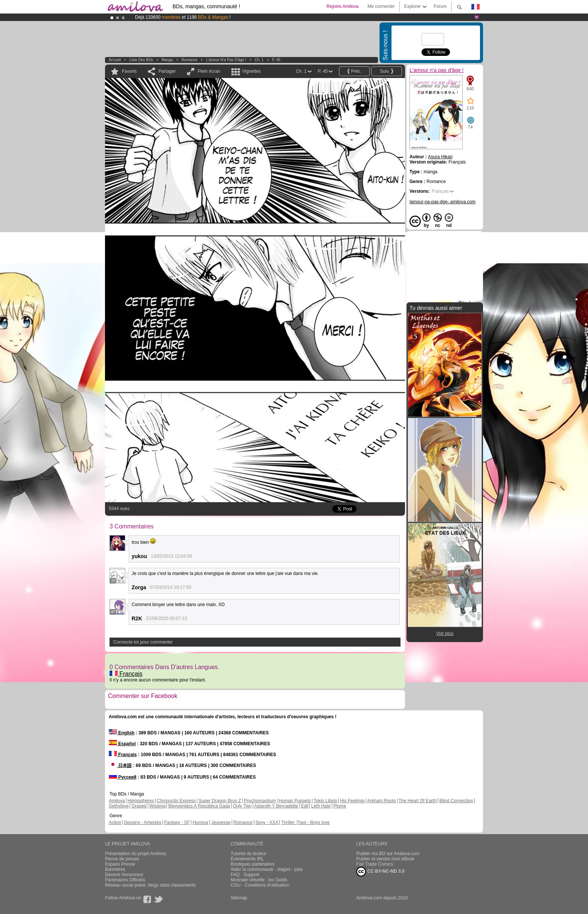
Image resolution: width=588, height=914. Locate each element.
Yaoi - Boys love (313, 822)
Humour (200, 822)
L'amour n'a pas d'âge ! (226, 60)
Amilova (117, 801)
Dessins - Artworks (143, 822)
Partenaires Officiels (125, 880)
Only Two (242, 806)
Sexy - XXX (267, 822)
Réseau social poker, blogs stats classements (150, 885)
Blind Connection (456, 801)
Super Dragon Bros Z (220, 801)
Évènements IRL (247, 859)
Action (115, 822)
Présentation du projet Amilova (136, 854)
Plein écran (209, 71)
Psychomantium (260, 801)
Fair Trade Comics (375, 864)
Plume (340, 806)
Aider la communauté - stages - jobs (267, 869)
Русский (123, 777)
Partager (167, 71)
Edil (304, 806)
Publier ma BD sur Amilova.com (388, 854)
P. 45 (276, 60)
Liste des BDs (141, 60)
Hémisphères (141, 801)
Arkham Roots (382, 801)
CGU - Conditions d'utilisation (260, 885)
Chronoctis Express (176, 801)
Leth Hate (321, 806)
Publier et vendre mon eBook (385, 859)
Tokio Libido (325, 801)
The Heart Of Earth (418, 801)
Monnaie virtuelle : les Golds (259, 880)
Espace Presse (120, 864)
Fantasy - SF (177, 822)
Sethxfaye (119, 806)
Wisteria (157, 806)
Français (126, 674)
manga (167, 60)
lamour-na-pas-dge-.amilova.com (442, 202)
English (122, 733)
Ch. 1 (259, 60)
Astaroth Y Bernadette (276, 806)
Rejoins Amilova (343, 6)
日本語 (120, 765)
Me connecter (381, 6)
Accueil (115, 60)
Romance (190, 60)
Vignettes (251, 71)
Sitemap (239, 898)
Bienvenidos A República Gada (199, 806)
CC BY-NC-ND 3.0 (380, 872)
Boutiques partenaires (253, 864)
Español (122, 744)
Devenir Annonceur (124, 875)
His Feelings (352, 801)
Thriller (288, 822)
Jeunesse (221, 822)
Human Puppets (295, 801)
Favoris (129, 71)
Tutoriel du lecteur (249, 854)
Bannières (115, 869)
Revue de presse (122, 859)
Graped (139, 806)
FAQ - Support (245, 875)
